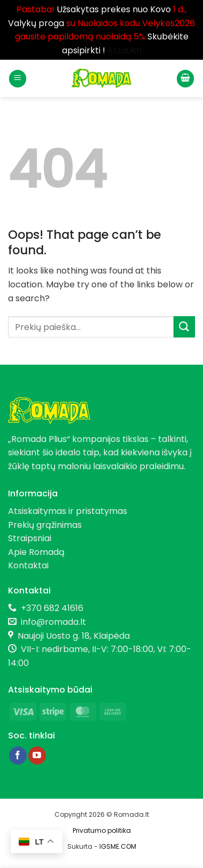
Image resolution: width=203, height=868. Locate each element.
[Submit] (184, 327)
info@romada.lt (51, 622)
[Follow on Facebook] (18, 756)
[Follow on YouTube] (37, 756)
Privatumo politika (102, 830)
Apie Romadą (36, 552)
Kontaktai (28, 565)
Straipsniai (30, 538)
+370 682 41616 (52, 608)
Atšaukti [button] (124, 50)
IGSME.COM (118, 846)
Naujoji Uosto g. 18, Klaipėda (74, 636)
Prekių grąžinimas (45, 525)
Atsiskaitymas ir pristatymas (68, 511)
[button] (18, 79)
